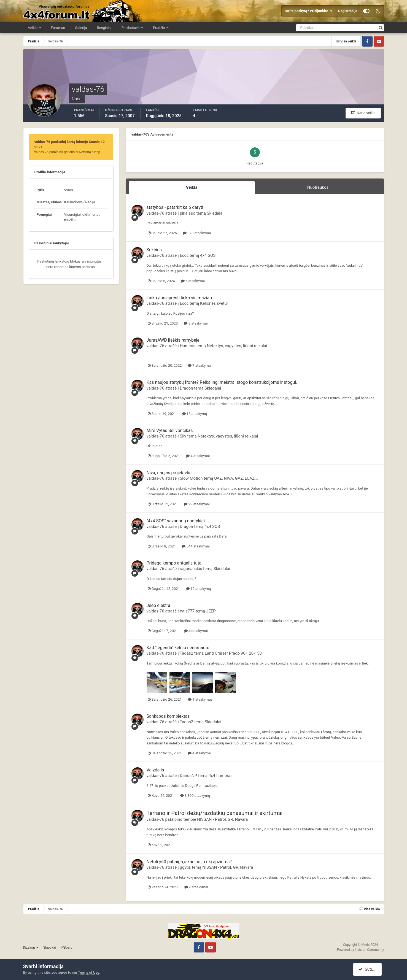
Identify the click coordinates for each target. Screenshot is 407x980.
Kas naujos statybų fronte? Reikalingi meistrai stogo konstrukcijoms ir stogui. (222, 382)
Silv (183, 436)
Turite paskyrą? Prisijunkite (308, 11)
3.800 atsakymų (195, 796)
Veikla (33, 28)
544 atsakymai (196, 546)
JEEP (211, 611)
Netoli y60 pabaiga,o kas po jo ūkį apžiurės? (189, 862)
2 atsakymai (196, 887)
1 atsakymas (200, 699)
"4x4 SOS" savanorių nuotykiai (176, 521)
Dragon (186, 388)
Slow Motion (191, 478)
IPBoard (66, 947)
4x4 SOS (208, 255)
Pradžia (159, 28)
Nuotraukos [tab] (318, 187)
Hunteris (188, 346)
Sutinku (368, 969)
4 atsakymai (198, 456)
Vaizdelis (155, 770)
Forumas (58, 28)
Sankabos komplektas (168, 716)
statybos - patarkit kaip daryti (175, 207)
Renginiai (104, 28)
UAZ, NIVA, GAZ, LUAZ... (236, 478)
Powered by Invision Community (361, 950)
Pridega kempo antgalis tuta (174, 563)
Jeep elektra (159, 605)
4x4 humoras (221, 776)
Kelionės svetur (214, 303)
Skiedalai (215, 213)
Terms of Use (89, 972)
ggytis (185, 867)
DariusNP (188, 776)
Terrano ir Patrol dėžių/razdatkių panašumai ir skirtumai (215, 813)
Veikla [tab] (192, 187)
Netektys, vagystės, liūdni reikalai (237, 346)
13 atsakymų (195, 414)
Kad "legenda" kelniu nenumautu (178, 648)
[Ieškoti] (316, 28)
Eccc (184, 255)
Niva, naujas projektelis (169, 473)
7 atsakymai (200, 365)
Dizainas (31, 947)
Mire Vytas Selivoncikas (170, 430)
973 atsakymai (197, 233)
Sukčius (154, 250)
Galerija (81, 28)
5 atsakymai (193, 281)
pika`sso (188, 213)
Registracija (348, 11)
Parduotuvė (131, 28)
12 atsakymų (198, 589)
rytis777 (187, 611)
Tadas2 (186, 653)
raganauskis (191, 569)
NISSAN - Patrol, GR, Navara (222, 819)
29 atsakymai (197, 504)
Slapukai (49, 947)
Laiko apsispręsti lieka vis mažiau (179, 298)
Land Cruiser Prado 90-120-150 (233, 653)
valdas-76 (155, 213)
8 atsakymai (196, 323)
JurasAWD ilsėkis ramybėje (173, 340)
